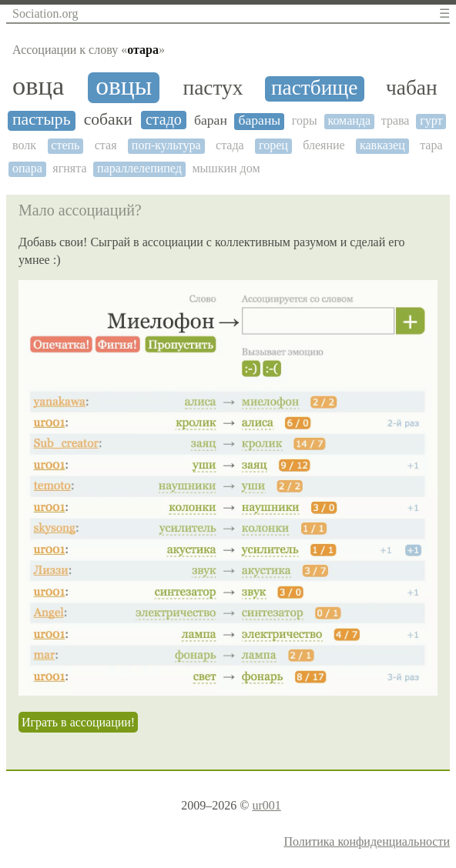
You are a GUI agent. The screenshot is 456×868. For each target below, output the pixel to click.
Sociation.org (45, 13)
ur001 (266, 805)
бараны (259, 120)
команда (349, 120)
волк (24, 145)
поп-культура (166, 145)
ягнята (69, 168)
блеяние (324, 145)
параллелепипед (139, 168)
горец (273, 145)
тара (431, 145)
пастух (213, 88)
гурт (431, 120)
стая (106, 145)
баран (211, 120)
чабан (412, 88)
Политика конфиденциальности (367, 841)
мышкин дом (226, 168)
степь (65, 145)
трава (396, 120)
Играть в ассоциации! (78, 722)
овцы (124, 86)
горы (305, 120)
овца (38, 86)
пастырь (42, 120)
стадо (164, 119)
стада (230, 145)
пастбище (315, 88)
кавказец (382, 145)
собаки (108, 120)
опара (27, 168)
